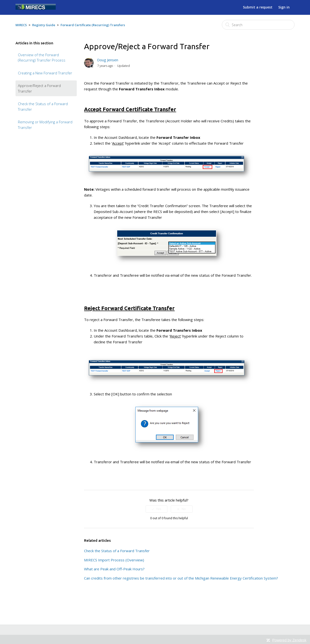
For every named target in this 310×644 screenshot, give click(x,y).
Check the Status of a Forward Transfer (43, 106)
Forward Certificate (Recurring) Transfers (93, 25)
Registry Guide (44, 25)
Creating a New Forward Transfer (45, 73)
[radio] (156, 509)
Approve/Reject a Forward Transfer (39, 88)
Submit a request (258, 7)
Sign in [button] (284, 7)
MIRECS (21, 25)
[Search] (258, 25)
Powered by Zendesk (289, 640)
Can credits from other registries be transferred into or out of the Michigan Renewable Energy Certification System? (181, 578)
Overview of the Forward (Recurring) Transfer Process (42, 58)
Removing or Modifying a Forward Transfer (45, 125)
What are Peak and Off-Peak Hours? (114, 569)
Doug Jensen (108, 60)
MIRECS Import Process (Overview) (114, 560)
